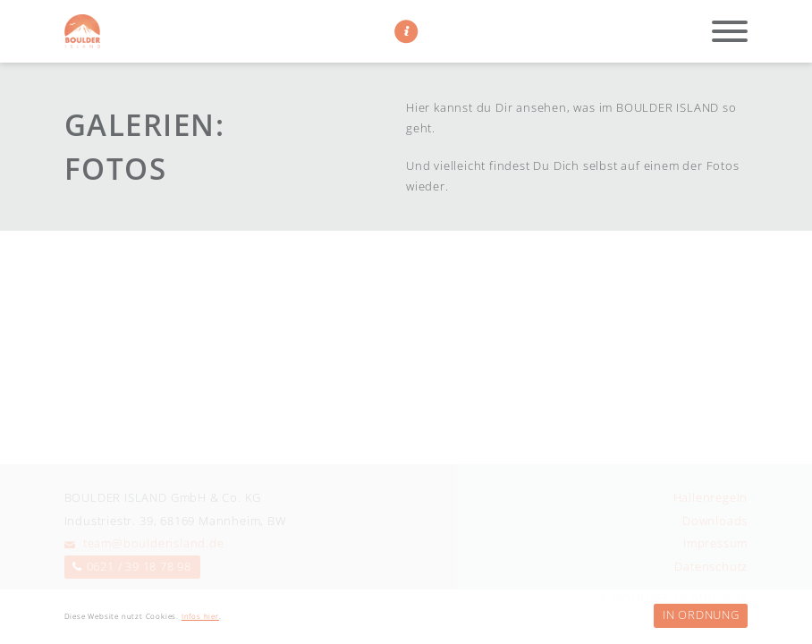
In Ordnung (701, 614)
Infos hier (200, 616)
